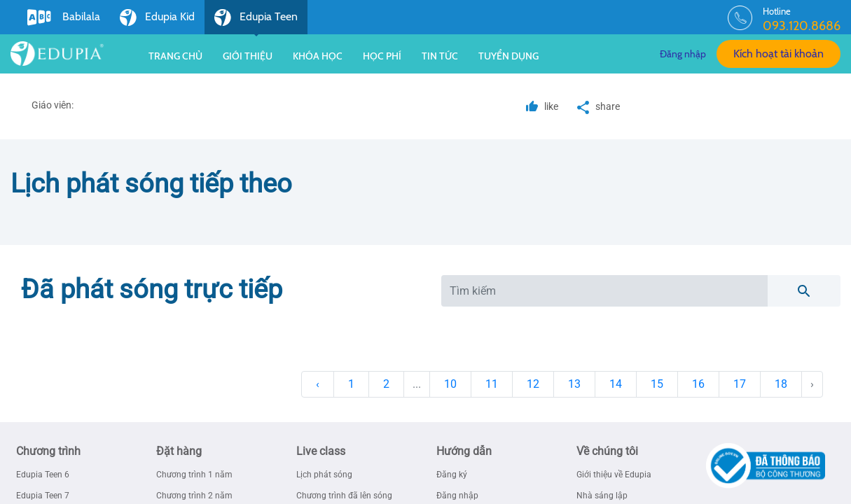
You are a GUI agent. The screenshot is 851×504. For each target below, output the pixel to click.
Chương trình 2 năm (194, 496)
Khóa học (318, 56)
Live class (321, 451)
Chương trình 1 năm (194, 475)
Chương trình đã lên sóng (344, 496)
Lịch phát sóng (324, 475)
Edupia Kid (157, 17)
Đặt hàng (179, 451)
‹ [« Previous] (318, 384)
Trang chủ (175, 56)
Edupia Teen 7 (43, 496)
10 (450, 384)
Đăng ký (452, 475)
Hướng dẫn (464, 451)
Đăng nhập (683, 54)
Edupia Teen (256, 22)
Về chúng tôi (607, 451)
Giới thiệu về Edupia (614, 475)
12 (533, 384)
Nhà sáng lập (602, 496)
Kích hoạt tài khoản (779, 54)
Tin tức (440, 56)
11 (492, 384)
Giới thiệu (248, 56)
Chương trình (48, 451)
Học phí (382, 56)
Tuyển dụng (508, 56)
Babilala (64, 17)
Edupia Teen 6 (43, 475)
